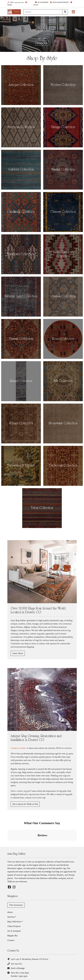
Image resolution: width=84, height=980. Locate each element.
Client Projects (14, 926)
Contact (11, 940)
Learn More (18, 653)
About (10, 912)
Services (11, 917)
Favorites (42, 2)
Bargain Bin (12, 935)
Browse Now (42, 43)
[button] (7, 844)
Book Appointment (59, 2)
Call (16, 2)
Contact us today (18, 748)
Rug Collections (14, 921)
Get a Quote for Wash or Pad (25, 804)
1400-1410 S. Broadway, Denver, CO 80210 (28, 959)
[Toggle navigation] (73, 12)
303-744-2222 (15, 964)
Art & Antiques (14, 931)
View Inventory (16, 905)
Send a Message (16, 968)
